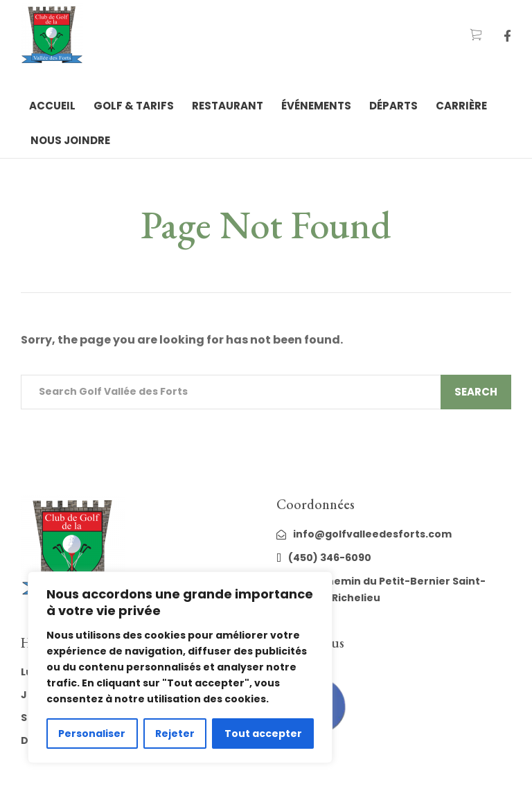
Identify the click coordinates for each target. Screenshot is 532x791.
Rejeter (175, 734)
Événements (316, 106)
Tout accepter (263, 734)
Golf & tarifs (134, 106)
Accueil (52, 106)
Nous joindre (70, 140)
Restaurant (228, 106)
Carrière (461, 106)
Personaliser (92, 734)
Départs (393, 106)
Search (476, 392)
